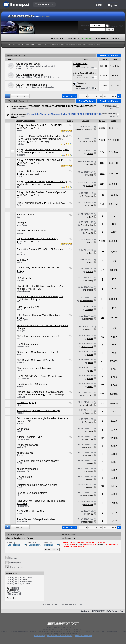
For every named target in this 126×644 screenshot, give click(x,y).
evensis (20, 233)
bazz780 (20, 273)
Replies (102, 121)
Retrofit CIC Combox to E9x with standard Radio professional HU (40, 393)
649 (102, 184)
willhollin (20, 144)
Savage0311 (88, 396)
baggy (19, 176)
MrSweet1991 (23, 320)
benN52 (20, 514)
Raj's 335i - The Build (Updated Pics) (37, 238)
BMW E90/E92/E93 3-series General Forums (57, 44)
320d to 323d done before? (32, 493)
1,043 (102, 241)
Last (114, 96)
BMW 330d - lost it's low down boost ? (38, 461)
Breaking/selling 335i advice (32, 384)
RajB (91, 217)
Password (84, 30)
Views (114, 121)
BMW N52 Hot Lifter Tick (30, 511)
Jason (14, 109)
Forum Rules (12, 598)
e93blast (20, 281)
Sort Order (32, 543)
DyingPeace (22, 225)
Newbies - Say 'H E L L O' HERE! (43, 125)
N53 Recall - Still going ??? (32, 360)
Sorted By (11, 543)
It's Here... (22, 402)
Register (113, 5)
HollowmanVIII (23, 439)
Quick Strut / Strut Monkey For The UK (38, 352)
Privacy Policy (39, 636)
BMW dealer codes (27, 344)
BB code (10, 588)
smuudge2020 (23, 346)
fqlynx (19, 354)
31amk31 (21, 310)
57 (102, 270)
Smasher (90, 186)
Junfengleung (88, 196)
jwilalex (90, 175)
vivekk (19, 130)
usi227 (20, 338)
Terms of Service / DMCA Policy (60, 636)
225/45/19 (22, 260)
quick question (25, 453)
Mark (13, 117)
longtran (100, 544)
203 (102, 394)
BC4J (19, 405)
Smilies (10, 590)
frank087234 (88, 141)
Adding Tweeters (26, 437)
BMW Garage (57, 39)
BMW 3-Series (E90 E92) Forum (20, 44)
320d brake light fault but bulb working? (39, 410)
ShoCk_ (20, 463)
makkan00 (21, 155)
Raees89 (90, 233)
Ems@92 (21, 479)
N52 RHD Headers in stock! (32, 231)
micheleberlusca (24, 291)
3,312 (102, 128)
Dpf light (21, 223)
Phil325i (90, 339)
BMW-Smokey (23, 378)
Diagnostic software (28, 445)
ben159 (90, 154)
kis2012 (20, 370)
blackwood (89, 319)
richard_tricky (88, 405)
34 (102, 299)
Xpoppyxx (21, 331)
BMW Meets (73, 39)
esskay (79, 75)
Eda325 (20, 423)
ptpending (89, 281)
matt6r (19, 262)
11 (92, 96)
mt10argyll (89, 455)
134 (102, 152)
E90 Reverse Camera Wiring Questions (39, 315)
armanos (90, 471)
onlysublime (88, 505)
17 (102, 385)
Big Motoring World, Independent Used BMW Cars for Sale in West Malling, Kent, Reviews (42, 139)
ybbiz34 (79, 544)
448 (102, 195)
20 (102, 252)
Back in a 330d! (25, 215)
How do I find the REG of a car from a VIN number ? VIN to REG (40, 287)
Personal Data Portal (84, 636)
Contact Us (86, 611)
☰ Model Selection (44, 4)
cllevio (19, 495)
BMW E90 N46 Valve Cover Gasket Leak (39, 376)
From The (48, 543)
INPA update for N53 (28, 307)
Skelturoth (89, 439)
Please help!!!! (25, 477)
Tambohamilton (87, 225)
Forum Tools (85, 101)
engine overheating (27, 469)
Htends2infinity (23, 506)
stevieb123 (21, 447)
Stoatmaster (22, 522)
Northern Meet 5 (34, 203)
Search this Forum (109, 55)
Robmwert (89, 422)
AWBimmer (21, 254)
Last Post (86, 121)
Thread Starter (29, 121)
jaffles (78, 86)
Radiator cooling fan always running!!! (38, 485)
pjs (18, 187)
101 (100, 96)
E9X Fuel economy (35, 171)
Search (116, 39)
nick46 (20, 431)
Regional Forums (87, 44)
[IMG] (9, 592)
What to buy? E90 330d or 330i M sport (39, 268)
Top (122, 611)
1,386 (102, 140)
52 (102, 404)
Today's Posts (101, 39)
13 (102, 337)
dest (19, 217)
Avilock (90, 164)
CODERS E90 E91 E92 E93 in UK (44, 160)
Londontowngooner (85, 129)
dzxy (78, 66)
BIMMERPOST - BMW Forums (105, 611)
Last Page (34, 128)
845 (102, 163)
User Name (85, 26)
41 (102, 361)
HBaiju (90, 363)
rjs (18, 197)
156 (102, 204)
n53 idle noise (24, 278)
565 (102, 173)
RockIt (19, 205)
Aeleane (20, 455)
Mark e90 (21, 362)
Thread (19, 121)
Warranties (23, 429)
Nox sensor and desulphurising (34, 368)
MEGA (91, 205)
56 (102, 317)
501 (105, 96)
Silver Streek (88, 495)
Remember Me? (114, 26)
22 (102, 438)
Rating (70, 121)
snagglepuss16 (23, 471)
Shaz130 (89, 271)
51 (96, 96)
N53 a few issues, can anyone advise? (38, 336)
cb (18, 302)
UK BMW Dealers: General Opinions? (46, 192)
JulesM (20, 386)
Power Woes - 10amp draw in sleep (36, 519)
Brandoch (89, 290)
